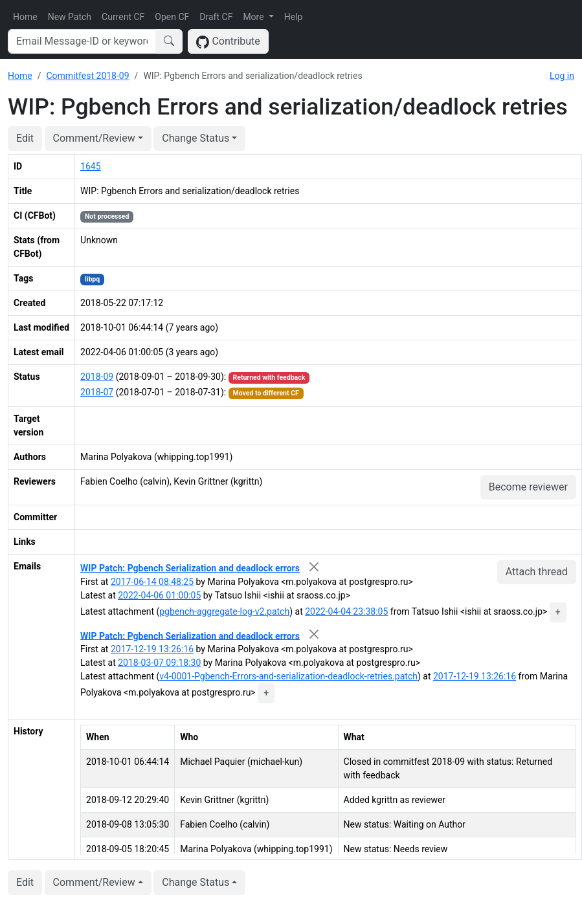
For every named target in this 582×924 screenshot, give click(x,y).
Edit (25, 138)
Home (25, 17)
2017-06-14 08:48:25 (152, 582)
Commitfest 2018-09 (87, 76)
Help (294, 17)
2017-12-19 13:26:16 (152, 649)
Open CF (172, 17)
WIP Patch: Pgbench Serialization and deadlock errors (190, 568)
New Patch (70, 17)
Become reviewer (528, 487)
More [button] (254, 17)
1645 (90, 166)
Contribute (228, 42)
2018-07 (97, 392)
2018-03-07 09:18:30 (159, 663)
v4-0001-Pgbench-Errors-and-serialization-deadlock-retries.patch (288, 676)
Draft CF (216, 17)
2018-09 (97, 377)
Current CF (123, 17)
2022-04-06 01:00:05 (159, 595)
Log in (562, 76)
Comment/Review (94, 138)
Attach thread (537, 572)
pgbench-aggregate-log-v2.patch (224, 611)
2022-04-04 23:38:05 (346, 611)
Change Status (196, 138)
